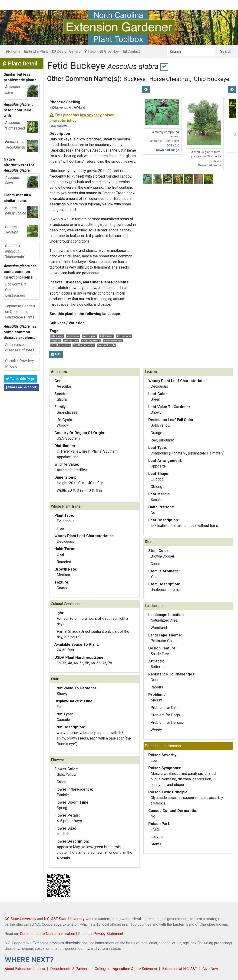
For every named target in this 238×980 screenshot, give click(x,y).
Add (56, 354)
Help (90, 51)
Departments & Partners (70, 969)
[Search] (191, 52)
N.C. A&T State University (64, 919)
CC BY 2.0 (173, 145)
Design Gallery (66, 51)
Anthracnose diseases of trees (20, 347)
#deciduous (57, 336)
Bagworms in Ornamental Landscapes (16, 290)
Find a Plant (36, 51)
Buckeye (134, 79)
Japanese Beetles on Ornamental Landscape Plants (20, 312)
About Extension (18, 969)
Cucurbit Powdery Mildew (20, 364)
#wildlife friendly (106, 345)
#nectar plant (89, 336)
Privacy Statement (108, 934)
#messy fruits (71, 341)
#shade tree (73, 336)
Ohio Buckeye (212, 79)
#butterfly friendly (91, 341)
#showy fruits (124, 336)
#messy (56, 341)
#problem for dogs (61, 345)
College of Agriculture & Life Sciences (126, 969)
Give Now (110, 51)
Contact (132, 51)
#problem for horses (84, 345)
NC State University (20, 919)
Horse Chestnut (170, 79)
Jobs (41, 969)
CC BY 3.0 (215, 161)
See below (58, 126)
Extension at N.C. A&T (180, 969)
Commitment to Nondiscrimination (48, 934)
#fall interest (107, 336)
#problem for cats (113, 341)
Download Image (168, 150)
